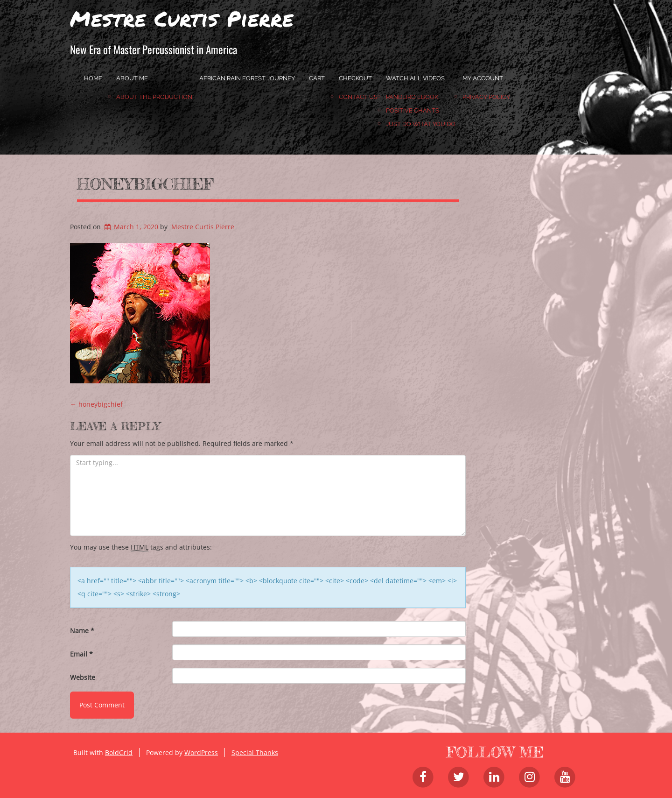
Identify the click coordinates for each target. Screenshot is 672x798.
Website (83, 677)
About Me (132, 78)
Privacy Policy (486, 97)
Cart (317, 78)
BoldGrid (119, 752)
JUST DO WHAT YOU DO (421, 124)
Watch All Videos (415, 78)
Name (82, 631)
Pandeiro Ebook (412, 97)
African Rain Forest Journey (247, 78)
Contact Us (358, 97)
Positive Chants (413, 110)
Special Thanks (255, 752)
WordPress (201, 752)
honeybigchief (145, 184)
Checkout (355, 78)
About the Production (154, 97)
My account (483, 78)
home (93, 78)
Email (81, 654)
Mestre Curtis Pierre (182, 18)
